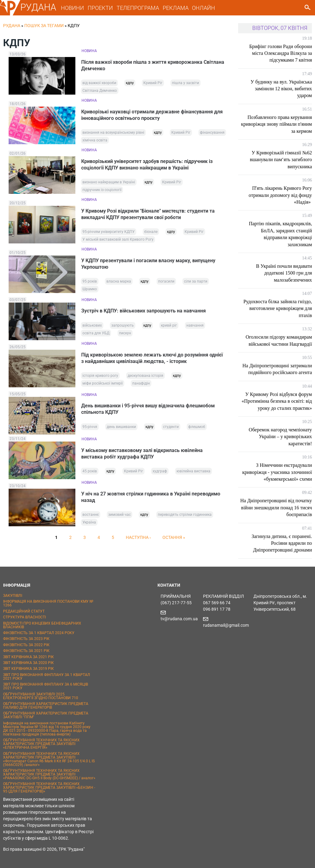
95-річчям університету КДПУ (109, 233)
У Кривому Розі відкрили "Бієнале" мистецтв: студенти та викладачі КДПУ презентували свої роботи (148, 215)
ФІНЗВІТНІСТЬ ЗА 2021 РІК (26, 651)
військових (92, 327)
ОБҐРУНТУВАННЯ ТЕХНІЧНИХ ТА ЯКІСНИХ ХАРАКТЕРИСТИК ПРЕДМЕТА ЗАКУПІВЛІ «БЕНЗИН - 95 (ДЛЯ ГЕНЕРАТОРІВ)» (49, 788)
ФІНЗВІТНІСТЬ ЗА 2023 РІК (26, 639)
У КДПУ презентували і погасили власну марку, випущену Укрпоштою (149, 265)
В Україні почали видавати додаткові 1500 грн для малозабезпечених (284, 273)
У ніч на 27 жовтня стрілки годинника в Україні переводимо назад (151, 499)
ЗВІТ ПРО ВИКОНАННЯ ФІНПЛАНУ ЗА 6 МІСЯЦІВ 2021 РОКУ (46, 686)
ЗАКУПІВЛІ (13, 596)
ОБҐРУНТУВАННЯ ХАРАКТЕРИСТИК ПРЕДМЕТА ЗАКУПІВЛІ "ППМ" (46, 715)
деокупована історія (146, 377)
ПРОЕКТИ (100, 8)
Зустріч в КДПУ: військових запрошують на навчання (144, 312)
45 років (90, 473)
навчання (195, 327)
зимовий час (120, 516)
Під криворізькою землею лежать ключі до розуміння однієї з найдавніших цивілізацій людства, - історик (152, 360)
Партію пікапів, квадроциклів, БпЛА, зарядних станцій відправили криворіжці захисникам (280, 234)
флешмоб (197, 429)
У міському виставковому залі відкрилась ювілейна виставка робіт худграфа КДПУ (142, 455)
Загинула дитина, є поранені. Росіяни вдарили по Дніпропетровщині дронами (282, 543)
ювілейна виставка (193, 473)
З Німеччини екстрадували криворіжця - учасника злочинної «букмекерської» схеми (277, 472)
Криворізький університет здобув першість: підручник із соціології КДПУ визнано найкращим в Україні (147, 165)
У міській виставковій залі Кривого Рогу (118, 241)
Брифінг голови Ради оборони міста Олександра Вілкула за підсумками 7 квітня (281, 53)
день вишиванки (121, 429)
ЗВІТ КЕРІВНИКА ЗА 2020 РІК (28, 663)
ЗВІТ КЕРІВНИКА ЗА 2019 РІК (28, 669)
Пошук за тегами (44, 26)
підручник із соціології (102, 191)
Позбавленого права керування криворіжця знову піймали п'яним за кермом (276, 124)
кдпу (130, 83)
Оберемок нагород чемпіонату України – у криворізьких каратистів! (280, 437)
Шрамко (90, 291)
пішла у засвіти (185, 83)
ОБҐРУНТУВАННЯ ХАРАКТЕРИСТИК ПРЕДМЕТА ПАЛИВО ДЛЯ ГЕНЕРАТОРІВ (46, 706)
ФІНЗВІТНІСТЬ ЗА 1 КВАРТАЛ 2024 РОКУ (39, 633)
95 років (90, 283)
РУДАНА (38, 7)
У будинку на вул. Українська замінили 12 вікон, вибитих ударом (281, 89)
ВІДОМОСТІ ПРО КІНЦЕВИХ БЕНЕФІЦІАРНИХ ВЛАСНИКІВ (42, 625)
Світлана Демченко (100, 91)
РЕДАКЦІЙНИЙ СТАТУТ (24, 611)
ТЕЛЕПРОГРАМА (138, 8)
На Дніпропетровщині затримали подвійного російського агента (277, 369)
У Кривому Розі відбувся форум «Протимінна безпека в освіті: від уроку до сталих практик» (277, 401)
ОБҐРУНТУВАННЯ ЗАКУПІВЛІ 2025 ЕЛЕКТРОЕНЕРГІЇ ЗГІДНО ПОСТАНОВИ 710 (41, 696)
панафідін (141, 385)
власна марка (119, 283)
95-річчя (90, 429)
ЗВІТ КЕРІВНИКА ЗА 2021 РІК (28, 657)
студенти (171, 429)
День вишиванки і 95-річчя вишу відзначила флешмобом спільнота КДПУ (148, 411)
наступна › (138, 539)
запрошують (123, 327)
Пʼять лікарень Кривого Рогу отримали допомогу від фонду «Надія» (280, 195)
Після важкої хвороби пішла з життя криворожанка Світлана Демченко (153, 65)
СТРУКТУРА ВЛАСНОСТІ (24, 617)
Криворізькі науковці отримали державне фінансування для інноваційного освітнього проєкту (152, 115)
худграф (160, 473)
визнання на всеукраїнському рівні (113, 133)
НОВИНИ (72, 8)
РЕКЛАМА (176, 8)
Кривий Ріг (153, 83)
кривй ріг (169, 327)
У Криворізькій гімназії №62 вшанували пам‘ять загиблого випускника (281, 160)
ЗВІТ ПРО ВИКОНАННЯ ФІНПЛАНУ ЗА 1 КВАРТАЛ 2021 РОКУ (47, 677)
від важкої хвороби (99, 83)
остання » (174, 539)
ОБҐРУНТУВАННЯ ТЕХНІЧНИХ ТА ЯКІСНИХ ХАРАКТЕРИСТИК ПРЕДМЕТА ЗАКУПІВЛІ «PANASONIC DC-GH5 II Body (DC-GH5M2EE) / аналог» (49, 774)
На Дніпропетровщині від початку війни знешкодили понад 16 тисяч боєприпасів (276, 507)
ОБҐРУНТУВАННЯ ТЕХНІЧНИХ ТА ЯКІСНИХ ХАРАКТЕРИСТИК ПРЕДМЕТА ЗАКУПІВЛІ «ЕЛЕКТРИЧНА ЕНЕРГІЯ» (41, 744)
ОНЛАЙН (203, 8)
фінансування (212, 133)
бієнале (151, 233)
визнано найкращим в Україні (109, 183)
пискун (125, 335)
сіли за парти (196, 283)
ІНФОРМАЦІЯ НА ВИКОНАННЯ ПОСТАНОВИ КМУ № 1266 (48, 603)
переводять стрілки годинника (185, 516)
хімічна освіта (95, 141)
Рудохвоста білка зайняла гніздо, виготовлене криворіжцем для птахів (278, 308)
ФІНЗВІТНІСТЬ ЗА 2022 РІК (26, 645)
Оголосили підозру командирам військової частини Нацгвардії (279, 340)
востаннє (91, 516)
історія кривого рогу (100, 377)
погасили (166, 283)
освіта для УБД (96, 335)
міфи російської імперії (103, 385)
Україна (89, 524)
